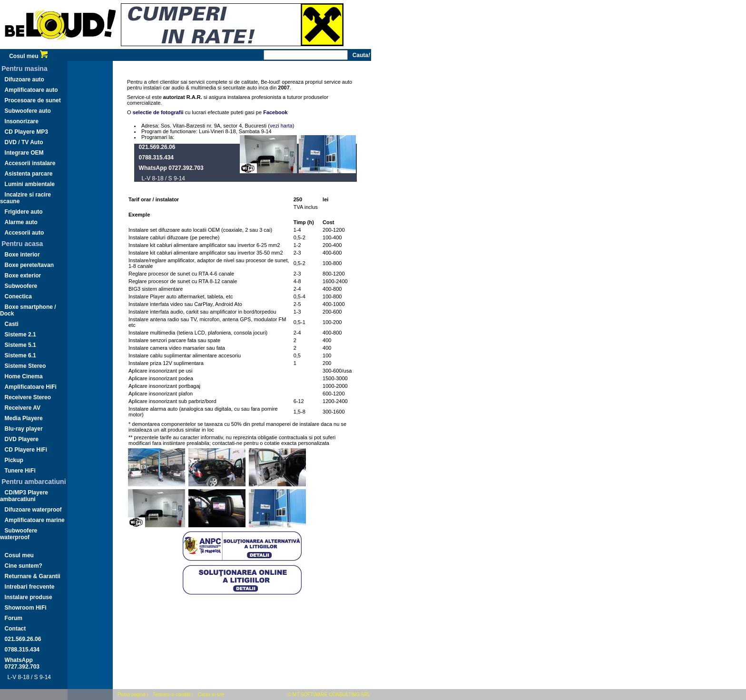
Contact (15, 629)
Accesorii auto (25, 233)
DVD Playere (22, 439)
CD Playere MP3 (26, 132)
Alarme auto (21, 222)
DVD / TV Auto (24, 142)
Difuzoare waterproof (33, 510)
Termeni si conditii (172, 695)
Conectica (18, 296)
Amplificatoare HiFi (31, 387)
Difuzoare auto (25, 79)
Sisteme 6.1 (20, 355)
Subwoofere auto (28, 111)
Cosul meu (28, 56)
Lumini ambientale (30, 184)
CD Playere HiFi (26, 450)
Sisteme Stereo (25, 366)
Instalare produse (29, 597)
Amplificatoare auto (31, 90)
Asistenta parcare (29, 174)
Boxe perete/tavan (29, 265)
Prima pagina (132, 695)
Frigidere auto (24, 212)
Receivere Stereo (28, 397)
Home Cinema (24, 376)
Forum (14, 618)
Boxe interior (22, 255)
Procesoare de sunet (33, 100)
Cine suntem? (24, 566)
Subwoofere (21, 286)
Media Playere (24, 418)
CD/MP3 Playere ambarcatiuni (24, 496)
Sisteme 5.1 (20, 345)
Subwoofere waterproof (19, 534)
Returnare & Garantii (33, 576)
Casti (12, 324)
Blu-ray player (24, 429)
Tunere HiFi (20, 471)
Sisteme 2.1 (20, 335)
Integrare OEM (24, 153)
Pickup (14, 460)
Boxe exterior (23, 276)
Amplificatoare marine (35, 520)
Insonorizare (22, 121)
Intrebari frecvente (30, 587)
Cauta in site (211, 695)
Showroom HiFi (26, 608)
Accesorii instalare (30, 163)
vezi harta (281, 126)
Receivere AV (23, 408)
